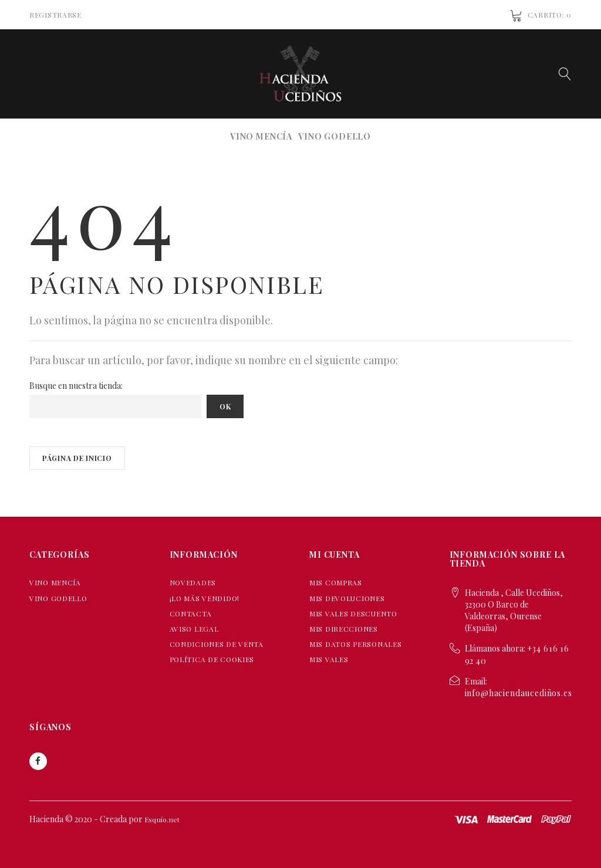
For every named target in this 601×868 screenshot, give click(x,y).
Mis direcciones (344, 629)
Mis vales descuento (353, 613)
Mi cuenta (335, 555)
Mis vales (329, 659)
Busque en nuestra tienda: (76, 386)
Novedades (193, 582)
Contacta (191, 613)
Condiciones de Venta (217, 644)
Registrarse (55, 15)
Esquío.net (162, 819)
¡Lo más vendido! (205, 598)
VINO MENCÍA (261, 136)
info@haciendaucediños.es (519, 693)
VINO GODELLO (335, 136)
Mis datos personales (355, 644)
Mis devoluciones (347, 598)
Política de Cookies (212, 659)
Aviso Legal (194, 629)
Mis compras (336, 582)
